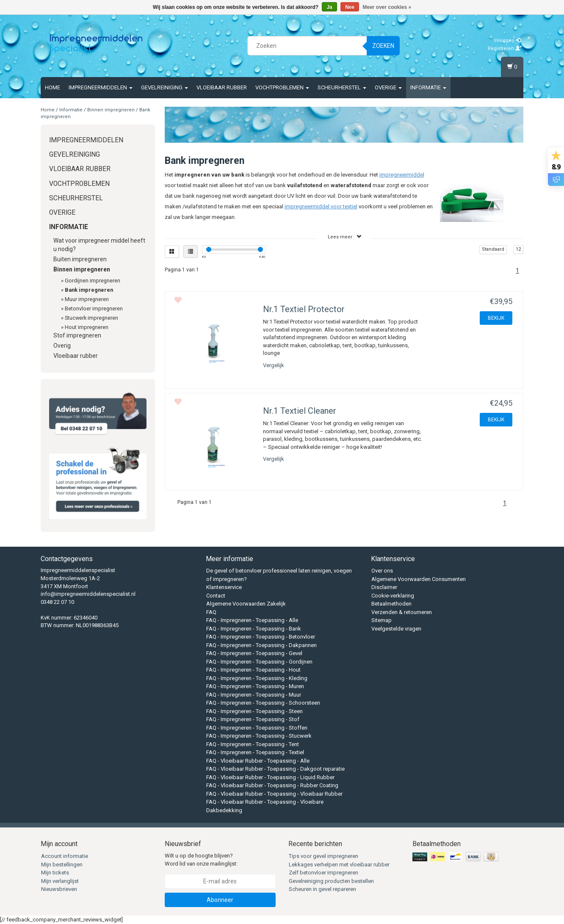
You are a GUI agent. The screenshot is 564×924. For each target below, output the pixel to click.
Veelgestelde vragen (396, 629)
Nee (350, 7)
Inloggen (507, 40)
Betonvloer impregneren (94, 308)
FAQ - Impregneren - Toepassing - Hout (253, 670)
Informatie (428, 87)
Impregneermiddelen (101, 87)
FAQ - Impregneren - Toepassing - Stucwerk (259, 736)
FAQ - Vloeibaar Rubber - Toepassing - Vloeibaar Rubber (274, 794)
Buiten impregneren (80, 259)
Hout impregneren (87, 327)
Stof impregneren (77, 335)
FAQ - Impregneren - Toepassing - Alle (252, 620)
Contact (216, 596)
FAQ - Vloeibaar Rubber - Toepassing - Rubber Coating (272, 785)
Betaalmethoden (391, 604)
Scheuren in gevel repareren (322, 889)
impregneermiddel (402, 175)
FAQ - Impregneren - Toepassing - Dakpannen (261, 645)
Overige (388, 87)
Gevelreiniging (164, 87)
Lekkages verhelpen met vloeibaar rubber (339, 865)
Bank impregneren (89, 290)
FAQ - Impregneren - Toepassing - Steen (254, 711)
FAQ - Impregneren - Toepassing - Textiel (255, 752)
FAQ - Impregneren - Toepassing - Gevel (254, 653)
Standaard (493, 249)
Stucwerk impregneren (91, 318)
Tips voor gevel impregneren (323, 856)
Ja (329, 7)
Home (53, 87)
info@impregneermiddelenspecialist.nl (88, 594)
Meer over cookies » (387, 7)
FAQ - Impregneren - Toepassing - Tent (253, 744)
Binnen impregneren (111, 110)
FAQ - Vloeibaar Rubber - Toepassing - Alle (258, 761)
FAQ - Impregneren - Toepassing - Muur (254, 695)
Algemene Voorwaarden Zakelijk (246, 604)
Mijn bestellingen (62, 865)
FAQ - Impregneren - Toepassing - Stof (253, 719)
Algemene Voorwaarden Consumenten (419, 579)
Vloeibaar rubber (222, 87)
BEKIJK (496, 318)
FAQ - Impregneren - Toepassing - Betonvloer (261, 637)
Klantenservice (224, 587)
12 (518, 249)
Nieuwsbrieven (59, 889)
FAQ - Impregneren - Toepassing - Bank (254, 629)
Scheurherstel (342, 87)
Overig (62, 346)
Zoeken (383, 46)
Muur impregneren (87, 299)
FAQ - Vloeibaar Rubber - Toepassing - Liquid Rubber (270, 777)
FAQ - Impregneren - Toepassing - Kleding (257, 678)
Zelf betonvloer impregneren (323, 873)
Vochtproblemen (282, 87)
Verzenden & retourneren (402, 612)
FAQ (211, 612)
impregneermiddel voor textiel (321, 206)
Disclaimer (384, 587)
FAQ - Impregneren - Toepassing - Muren (255, 686)
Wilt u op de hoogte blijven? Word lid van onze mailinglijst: (201, 860)
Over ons (382, 571)
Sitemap (382, 620)
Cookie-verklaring (393, 596)
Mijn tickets (55, 873)
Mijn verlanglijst (60, 881)
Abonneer (220, 900)
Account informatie (65, 856)
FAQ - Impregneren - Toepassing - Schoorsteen (263, 703)
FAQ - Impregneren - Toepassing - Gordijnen (259, 662)
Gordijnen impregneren (93, 281)
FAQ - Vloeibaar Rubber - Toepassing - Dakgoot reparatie (275, 769)
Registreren (505, 48)
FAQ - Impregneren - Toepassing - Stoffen (257, 728)
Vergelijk (274, 365)
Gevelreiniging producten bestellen (331, 881)
